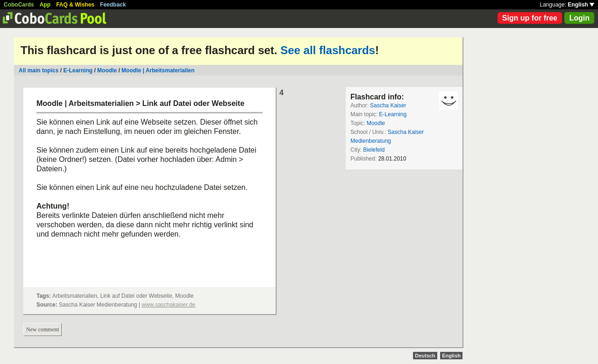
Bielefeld (374, 150)
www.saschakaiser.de (168, 305)
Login (579, 18)
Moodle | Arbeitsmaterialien (158, 70)
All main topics (39, 70)
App (45, 5)
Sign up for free (530, 18)
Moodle (107, 70)
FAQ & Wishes (75, 5)
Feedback (113, 5)
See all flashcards (328, 50)
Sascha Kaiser (388, 105)
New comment (43, 329)
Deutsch (425, 356)
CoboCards (19, 5)
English (581, 5)
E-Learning (78, 70)
